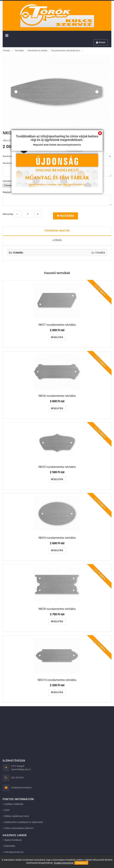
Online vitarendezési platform (19, 828)
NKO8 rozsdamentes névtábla (57, 609)
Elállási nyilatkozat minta (17, 816)
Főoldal (6, 51)
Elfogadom (81, 863)
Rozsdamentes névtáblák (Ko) (66, 51)
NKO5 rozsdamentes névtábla (57, 467)
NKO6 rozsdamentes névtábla (57, 396)
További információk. (64, 863)
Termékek (19, 51)
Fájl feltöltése (9, 181)
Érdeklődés (10, 846)
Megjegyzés (8, 192)
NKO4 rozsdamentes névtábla (57, 538)
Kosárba (65, 216)
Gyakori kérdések (13, 840)
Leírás (57, 240)
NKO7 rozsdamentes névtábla (57, 325)
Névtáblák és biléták (38, 51)
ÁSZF (7, 810)
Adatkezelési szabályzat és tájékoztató (24, 822)
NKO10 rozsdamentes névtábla (57, 680)
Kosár (101, 42)
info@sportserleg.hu (21, 787)
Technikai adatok (57, 231)
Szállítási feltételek (14, 804)
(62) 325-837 (17, 778)
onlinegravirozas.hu (14, 852)
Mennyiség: (8, 214)
